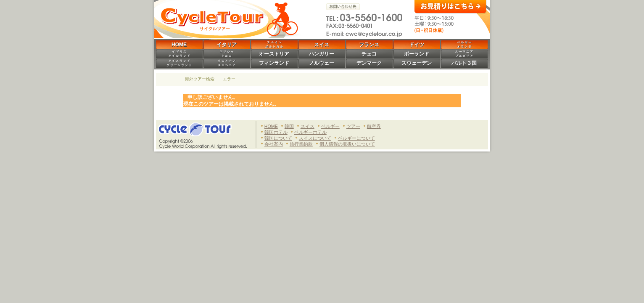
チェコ (369, 54)
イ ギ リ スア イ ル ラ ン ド (179, 54)
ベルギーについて (356, 138)
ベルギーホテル (310, 132)
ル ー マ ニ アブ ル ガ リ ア (464, 54)
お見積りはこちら (451, 7)
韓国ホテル (276, 132)
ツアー (353, 126)
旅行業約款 (301, 144)
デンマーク (369, 63)
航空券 (374, 126)
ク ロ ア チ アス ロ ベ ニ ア (227, 63)
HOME (179, 45)
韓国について (278, 138)
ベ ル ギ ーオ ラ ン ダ (464, 44)
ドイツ (417, 45)
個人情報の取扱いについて (347, 144)
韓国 (289, 126)
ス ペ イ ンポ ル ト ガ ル (274, 44)
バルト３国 (464, 63)
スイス (322, 45)
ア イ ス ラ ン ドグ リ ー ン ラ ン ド (179, 63)
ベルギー (330, 126)
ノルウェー (322, 63)
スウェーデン (417, 63)
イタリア (227, 45)
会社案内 (274, 144)
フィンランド (274, 63)
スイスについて (315, 138)
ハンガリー (322, 54)
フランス (369, 45)
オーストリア (274, 54)
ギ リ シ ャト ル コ (227, 54)
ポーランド (417, 54)
